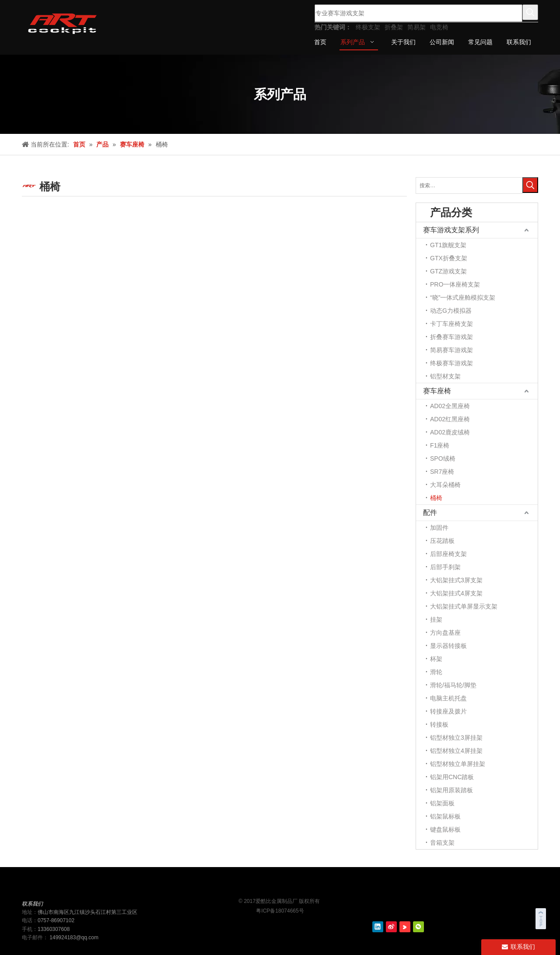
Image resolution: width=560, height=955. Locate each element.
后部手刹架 (445, 567)
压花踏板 (442, 541)
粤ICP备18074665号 (280, 911)
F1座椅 (440, 445)
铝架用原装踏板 (451, 790)
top (542, 917)
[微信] (418, 927)
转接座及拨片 (448, 711)
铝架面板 (442, 803)
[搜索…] (469, 185)
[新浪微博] (391, 927)
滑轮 (436, 672)
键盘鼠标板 (445, 829)
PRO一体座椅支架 (455, 284)
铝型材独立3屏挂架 (456, 738)
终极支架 (368, 27)
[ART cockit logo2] (280, 885)
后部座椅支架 (448, 554)
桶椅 (436, 498)
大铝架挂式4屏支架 (456, 593)
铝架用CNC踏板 (452, 777)
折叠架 (394, 27)
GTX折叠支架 (449, 258)
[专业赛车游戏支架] (418, 13)
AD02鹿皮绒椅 (450, 432)
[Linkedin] (378, 927)
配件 (430, 512)
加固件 (439, 528)
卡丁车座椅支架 (451, 324)
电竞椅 (439, 27)
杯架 (436, 659)
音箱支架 (442, 843)
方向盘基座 (445, 633)
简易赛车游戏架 (451, 350)
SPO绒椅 (443, 458)
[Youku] (405, 927)
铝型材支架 (445, 376)
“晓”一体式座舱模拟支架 (463, 297)
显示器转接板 (448, 646)
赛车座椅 (437, 391)
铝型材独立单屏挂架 (458, 764)
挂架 (436, 619)
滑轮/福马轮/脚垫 (453, 685)
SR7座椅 (442, 472)
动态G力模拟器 (451, 311)
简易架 (416, 27)
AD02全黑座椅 (450, 406)
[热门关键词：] (530, 12)
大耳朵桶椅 (445, 485)
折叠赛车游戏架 (451, 337)
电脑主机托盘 (448, 698)
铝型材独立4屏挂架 (456, 751)
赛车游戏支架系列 (451, 230)
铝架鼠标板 (445, 816)
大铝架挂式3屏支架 (456, 580)
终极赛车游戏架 (451, 363)
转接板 (439, 724)
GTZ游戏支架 (448, 271)
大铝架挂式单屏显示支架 (464, 606)
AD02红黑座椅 (450, 419)
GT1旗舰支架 (448, 245)
